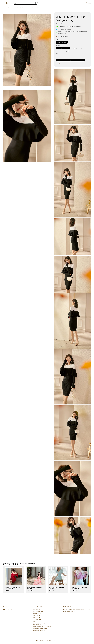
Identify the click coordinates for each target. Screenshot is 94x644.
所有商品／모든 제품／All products (22, 7)
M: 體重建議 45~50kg (77, 48)
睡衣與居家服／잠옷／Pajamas (40, 625)
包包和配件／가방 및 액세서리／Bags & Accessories (44, 627)
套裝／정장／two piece (38, 612)
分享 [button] (58, 64)
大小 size (58, 45)
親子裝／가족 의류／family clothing (41, 623)
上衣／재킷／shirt (37, 614)
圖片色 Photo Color (62, 42)
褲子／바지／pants (37, 617)
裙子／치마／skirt (37, 615)
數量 (57, 54)
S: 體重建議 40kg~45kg (63, 48)
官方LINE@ (35, 7)
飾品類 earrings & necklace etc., (40, 629)
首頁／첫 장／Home (8, 7)
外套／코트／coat (37, 619)
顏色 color (59, 40)
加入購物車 (71, 60)
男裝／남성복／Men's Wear (39, 631)
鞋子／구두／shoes (37, 621)
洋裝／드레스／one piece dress (40, 610)
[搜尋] (36, 3)
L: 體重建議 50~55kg (62, 51)
